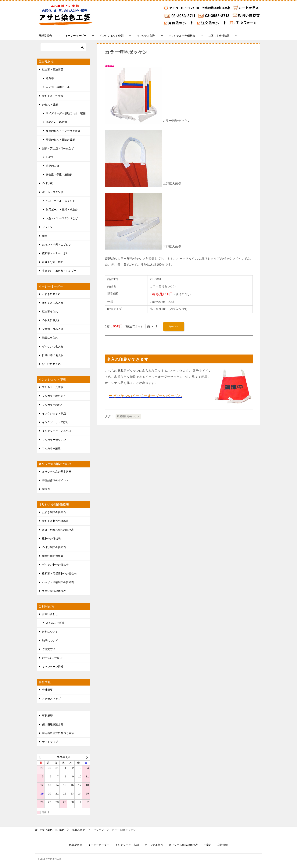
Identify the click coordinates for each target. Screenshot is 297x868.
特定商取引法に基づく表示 (58, 733)
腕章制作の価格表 (53, 556)
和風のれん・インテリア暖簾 (63, 131)
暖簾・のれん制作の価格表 (58, 530)
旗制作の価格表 (51, 538)
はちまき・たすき (53, 96)
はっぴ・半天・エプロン (57, 245)
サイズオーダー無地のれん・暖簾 (66, 113)
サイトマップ (50, 742)
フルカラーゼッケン (54, 440)
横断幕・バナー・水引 (55, 253)
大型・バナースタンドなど (62, 218)
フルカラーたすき (53, 387)
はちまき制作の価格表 (55, 521)
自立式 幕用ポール (58, 87)
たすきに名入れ (51, 294)
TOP (52, 830)
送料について (50, 632)
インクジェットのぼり (55, 422)
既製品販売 (45, 36)
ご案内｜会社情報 (219, 36)
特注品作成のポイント (55, 480)
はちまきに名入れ (53, 303)
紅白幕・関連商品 (53, 70)
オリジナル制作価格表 (182, 36)
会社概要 (47, 690)
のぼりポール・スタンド (60, 201)
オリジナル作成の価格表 (183, 845)
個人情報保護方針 (53, 724)
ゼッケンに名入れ (53, 347)
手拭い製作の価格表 (54, 591)
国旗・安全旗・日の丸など (58, 148)
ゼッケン (47, 227)
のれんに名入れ (51, 320)
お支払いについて (53, 658)
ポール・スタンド (53, 192)
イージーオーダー (76, 36)
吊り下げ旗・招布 (53, 262)
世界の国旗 (52, 166)
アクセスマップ (51, 699)
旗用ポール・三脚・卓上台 (62, 210)
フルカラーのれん (53, 405)
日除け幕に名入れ (53, 355)
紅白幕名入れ (50, 312)
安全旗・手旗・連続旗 (59, 175)
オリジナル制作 (146, 36)
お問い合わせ (50, 614)
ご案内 (208, 845)
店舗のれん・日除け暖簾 (60, 140)
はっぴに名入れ (51, 364)
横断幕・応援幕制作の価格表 (59, 574)
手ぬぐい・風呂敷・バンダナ (59, 271)
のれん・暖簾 (50, 105)
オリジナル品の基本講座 (57, 472)
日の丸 (50, 157)
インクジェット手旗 (54, 413)
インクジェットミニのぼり (58, 431)
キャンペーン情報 (53, 667)
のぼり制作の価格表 (54, 547)
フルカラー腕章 (51, 448)
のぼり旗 (47, 183)
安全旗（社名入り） (54, 329)
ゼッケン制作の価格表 (55, 565)
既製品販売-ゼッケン (128, 416)
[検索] (63, 47)
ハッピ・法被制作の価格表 (58, 582)
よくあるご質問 (55, 623)
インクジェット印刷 (112, 36)
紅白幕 (50, 78)
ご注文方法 (49, 649)
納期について (50, 640)
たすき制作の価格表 (54, 512)
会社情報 (223, 845)
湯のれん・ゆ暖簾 (56, 122)
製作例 (46, 489)
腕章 (45, 236)
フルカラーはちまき (54, 396)
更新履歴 (47, 716)
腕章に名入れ (50, 338)
